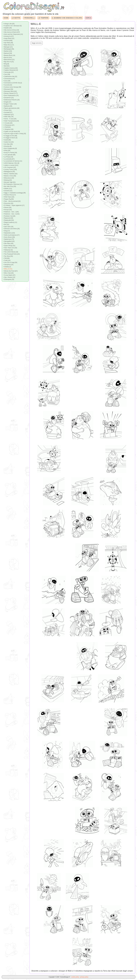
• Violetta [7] (7, 267)
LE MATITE (16, 18)
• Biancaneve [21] (9, 59)
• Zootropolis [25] (9, 279)
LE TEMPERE (43, 18)
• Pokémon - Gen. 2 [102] (11, 214)
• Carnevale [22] (8, 72)
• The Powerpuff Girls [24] (11, 254)
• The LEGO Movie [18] (11, 252)
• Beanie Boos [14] (9, 55)
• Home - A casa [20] (10, 119)
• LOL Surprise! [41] (9, 167)
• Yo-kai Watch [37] (9, 275)
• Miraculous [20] (8, 178)
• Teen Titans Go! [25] (10, 248)
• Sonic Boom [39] (9, 237)
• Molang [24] (7, 180)
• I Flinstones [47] (9, 125)
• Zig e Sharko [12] (9, 277)
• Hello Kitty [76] (8, 117)
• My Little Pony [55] (10, 186)
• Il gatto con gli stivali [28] (11, 131)
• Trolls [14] (7, 260)
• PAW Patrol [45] (9, 197)
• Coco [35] (7, 81)
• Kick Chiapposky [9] (10, 148)
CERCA (88, 18)
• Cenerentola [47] (9, 79)
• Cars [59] (7, 74)
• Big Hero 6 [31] (8, 62)
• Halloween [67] (8, 115)
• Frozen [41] (7, 110)
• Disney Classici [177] (10, 93)
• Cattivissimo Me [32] (10, 76)
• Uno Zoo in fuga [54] (10, 262)
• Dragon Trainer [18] (10, 104)
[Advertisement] (54, 94)
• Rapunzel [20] (8, 218)
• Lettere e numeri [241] (11, 165)
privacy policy (84, 977)
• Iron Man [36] (8, 144)
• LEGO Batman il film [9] (11, 163)
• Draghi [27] (7, 102)
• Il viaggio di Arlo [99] (10, 136)
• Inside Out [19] (8, 142)
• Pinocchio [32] (8, 203)
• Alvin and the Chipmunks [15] (13, 34)
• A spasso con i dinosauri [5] (12, 26)
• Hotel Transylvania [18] (11, 121)
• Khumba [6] (7, 146)
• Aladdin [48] (7, 28)
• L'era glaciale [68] (9, 155)
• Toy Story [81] (8, 256)
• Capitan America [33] (10, 68)
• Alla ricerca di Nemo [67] (11, 32)
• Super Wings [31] (9, 246)
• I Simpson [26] (8, 129)
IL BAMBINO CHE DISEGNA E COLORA (67, 18)
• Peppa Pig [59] (8, 199)
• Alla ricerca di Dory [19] (11, 30)
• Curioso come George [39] (12, 87)
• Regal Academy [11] (10, 222)
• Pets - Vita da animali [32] (12, 201)
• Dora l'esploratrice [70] (11, 95)
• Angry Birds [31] (9, 38)
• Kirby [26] (7, 150)
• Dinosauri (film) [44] (10, 91)
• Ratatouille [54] (8, 220)
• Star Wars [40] (8, 243)
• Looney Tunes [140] (10, 169)
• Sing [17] (6, 231)
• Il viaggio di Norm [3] (10, 138)
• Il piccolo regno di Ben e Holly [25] (15, 134)
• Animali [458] (8, 41)
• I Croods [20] (8, 123)
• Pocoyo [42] (7, 210)
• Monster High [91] (9, 182)
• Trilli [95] (6, 258)
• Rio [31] (6, 224)
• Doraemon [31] (8, 98)
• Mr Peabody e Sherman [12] (13, 184)
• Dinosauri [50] (8, 89)
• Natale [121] (7, 188)
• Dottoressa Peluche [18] (11, 100)
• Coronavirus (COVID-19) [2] (12, 83)
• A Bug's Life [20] (9, 24)
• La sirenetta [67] (9, 159)
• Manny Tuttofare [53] (10, 174)
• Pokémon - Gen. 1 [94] (11, 212)
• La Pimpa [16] (8, 157)
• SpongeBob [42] (9, 241)
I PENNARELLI (29, 18)
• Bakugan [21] (8, 47)
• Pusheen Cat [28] (9, 216)
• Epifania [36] (8, 106)
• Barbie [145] (7, 51)
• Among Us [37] (8, 36)
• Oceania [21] (8, 191)
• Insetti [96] (7, 140)
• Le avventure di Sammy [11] (13, 161)
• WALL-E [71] (8, 269)
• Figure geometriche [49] (11, 108)
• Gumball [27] (8, 112)
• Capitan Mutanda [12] (10, 70)
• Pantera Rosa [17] (9, 195)
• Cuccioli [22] (8, 85)
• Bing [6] (6, 64)
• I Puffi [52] (7, 127)
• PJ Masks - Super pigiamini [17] (14, 205)
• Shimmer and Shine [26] (11, 229)
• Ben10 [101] (7, 57)
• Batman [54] (7, 53)
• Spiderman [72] (8, 239)
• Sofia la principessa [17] (11, 235)
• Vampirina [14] (8, 265)
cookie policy (75, 977)
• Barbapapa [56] (9, 49)
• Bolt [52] (6, 66)
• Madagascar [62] (9, 172)
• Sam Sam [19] (8, 227)
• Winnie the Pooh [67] (10, 271)
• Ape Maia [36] (8, 43)
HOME (6, 18)
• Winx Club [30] (8, 273)
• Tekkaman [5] (8, 250)
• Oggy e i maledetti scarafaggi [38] (14, 193)
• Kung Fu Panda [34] (10, 153)
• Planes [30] (7, 207)
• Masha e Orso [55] (10, 176)
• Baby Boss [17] (8, 45)
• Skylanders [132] (9, 233)
